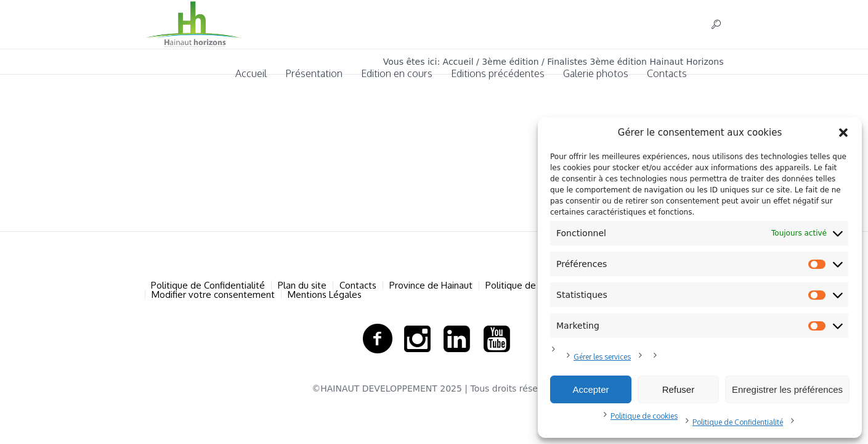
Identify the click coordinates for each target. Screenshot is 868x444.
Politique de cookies (644, 416)
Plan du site (302, 285)
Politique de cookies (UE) (537, 285)
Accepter (590, 389)
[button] (843, 133)
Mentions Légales (325, 294)
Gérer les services (602, 357)
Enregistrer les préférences (787, 389)
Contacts (358, 285)
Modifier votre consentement (213, 294)
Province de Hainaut (431, 285)
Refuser (679, 389)
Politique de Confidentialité (738, 422)
